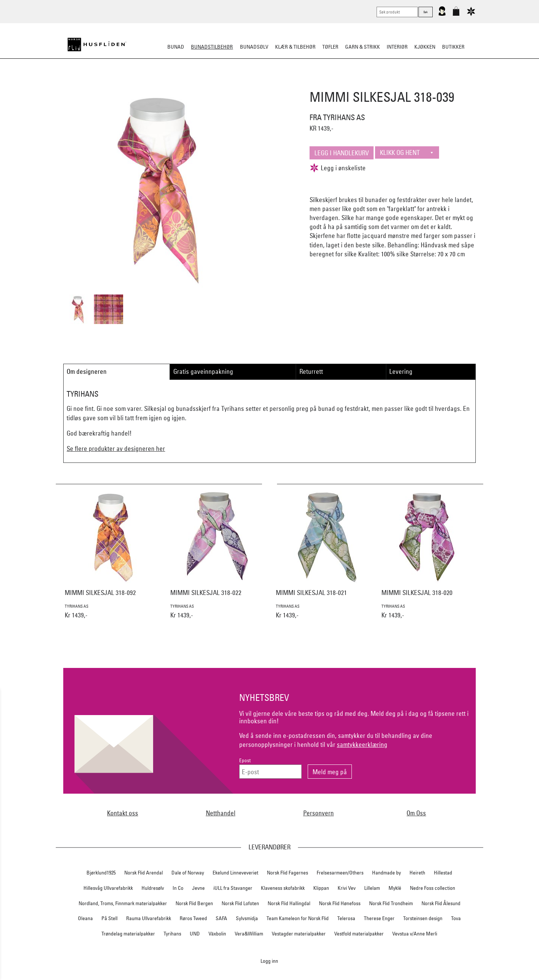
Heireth (417, 873)
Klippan (321, 888)
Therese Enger (379, 918)
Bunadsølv (254, 47)
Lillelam (372, 888)
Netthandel (221, 813)
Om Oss (416, 813)
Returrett (311, 371)
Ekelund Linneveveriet (235, 873)
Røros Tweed (193, 918)
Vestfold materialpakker (359, 934)
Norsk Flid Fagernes (287, 873)
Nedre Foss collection (433, 888)
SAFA (221, 918)
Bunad (176, 47)
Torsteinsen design (423, 918)
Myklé (395, 888)
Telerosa (346, 918)
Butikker (453, 47)
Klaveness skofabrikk (283, 888)
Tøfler (330, 47)
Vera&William (249, 934)
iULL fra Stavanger (233, 888)
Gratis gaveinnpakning (203, 371)
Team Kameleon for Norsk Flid (298, 918)
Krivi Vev (347, 888)
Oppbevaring (247, 84)
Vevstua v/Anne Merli (415, 934)
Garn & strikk (363, 47)
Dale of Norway (188, 873)
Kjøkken (425, 47)
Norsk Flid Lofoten (240, 903)
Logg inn (269, 961)
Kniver (368, 84)
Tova (456, 918)
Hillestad (443, 873)
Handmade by (386, 873)
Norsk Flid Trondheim (391, 903)
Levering (401, 371)
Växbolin (217, 934)
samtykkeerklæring (362, 744)
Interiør (397, 47)
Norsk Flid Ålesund (441, 903)
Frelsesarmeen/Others (340, 873)
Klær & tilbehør (295, 47)
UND (195, 934)
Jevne (198, 888)
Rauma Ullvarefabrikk (149, 918)
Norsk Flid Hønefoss (340, 903)
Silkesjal (212, 84)
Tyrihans (172, 934)
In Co (178, 888)
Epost (245, 761)
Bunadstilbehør (212, 47)
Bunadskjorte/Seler (168, 84)
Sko (130, 84)
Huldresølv (153, 888)
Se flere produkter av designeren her (116, 448)
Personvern (319, 813)
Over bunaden (289, 84)
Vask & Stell (398, 84)
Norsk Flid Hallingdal (289, 903)
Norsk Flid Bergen (194, 903)
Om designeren (87, 371)
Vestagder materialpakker (299, 934)
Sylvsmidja (247, 918)
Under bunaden (333, 84)
